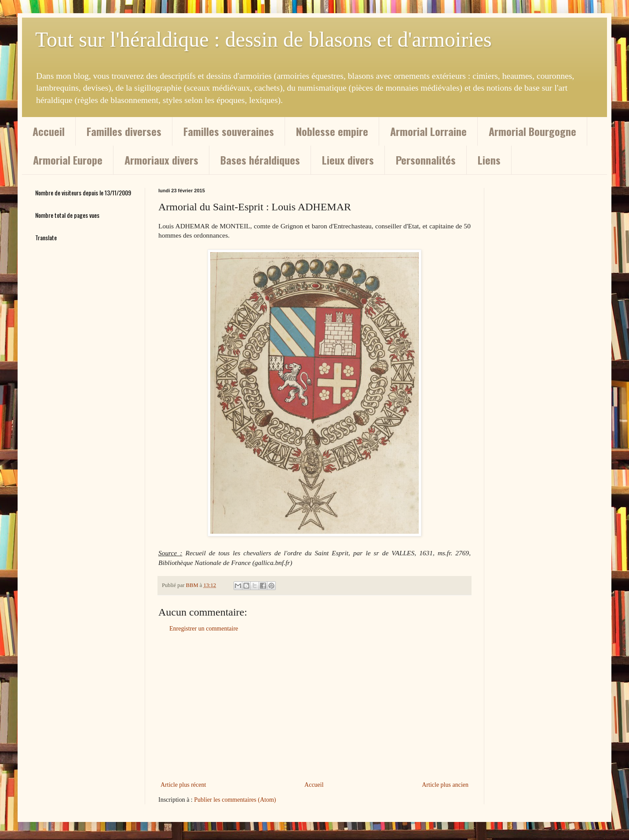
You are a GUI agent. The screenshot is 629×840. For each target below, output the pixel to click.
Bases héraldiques (260, 160)
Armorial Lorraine (428, 131)
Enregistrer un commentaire (204, 629)
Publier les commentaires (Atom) (235, 800)
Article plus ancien (445, 785)
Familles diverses (124, 131)
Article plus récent (183, 785)
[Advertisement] (314, 707)
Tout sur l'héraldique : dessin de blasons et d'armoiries (263, 39)
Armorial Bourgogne (532, 131)
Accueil (49, 131)
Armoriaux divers (161, 160)
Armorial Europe (68, 160)
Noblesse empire (332, 131)
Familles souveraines (229, 131)
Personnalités (426, 160)
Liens (489, 160)
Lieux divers (348, 160)
